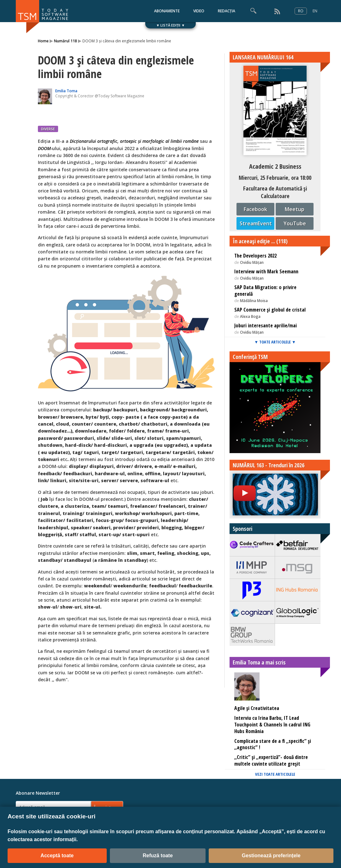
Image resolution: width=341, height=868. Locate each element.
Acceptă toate (57, 856)
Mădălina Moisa (254, 301)
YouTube (295, 223)
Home (43, 41)
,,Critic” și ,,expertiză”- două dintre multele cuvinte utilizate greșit (271, 760)
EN (315, 11)
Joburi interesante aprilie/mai (266, 325)
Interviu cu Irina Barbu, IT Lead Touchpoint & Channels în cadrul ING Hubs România (272, 725)
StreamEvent (256, 223)
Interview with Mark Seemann (266, 271)
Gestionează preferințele (271, 856)
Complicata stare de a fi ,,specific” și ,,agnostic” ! (273, 744)
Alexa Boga (250, 316)
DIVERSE (48, 129)
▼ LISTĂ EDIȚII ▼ (171, 25)
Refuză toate (158, 856)
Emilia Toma (66, 91)
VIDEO (199, 11)
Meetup (295, 209)
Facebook (255, 209)
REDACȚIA (227, 11)
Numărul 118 (66, 41)
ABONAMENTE (167, 11)
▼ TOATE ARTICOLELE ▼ (275, 342)
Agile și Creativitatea (257, 708)
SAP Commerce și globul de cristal (270, 310)
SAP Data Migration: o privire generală (265, 291)
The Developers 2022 (255, 256)
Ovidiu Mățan (252, 262)
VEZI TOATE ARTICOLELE (275, 774)
